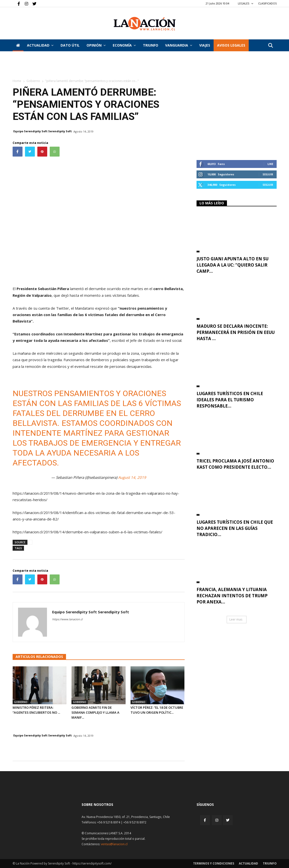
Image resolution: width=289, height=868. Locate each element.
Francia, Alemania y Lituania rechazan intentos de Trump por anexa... (232, 596)
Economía (124, 45)
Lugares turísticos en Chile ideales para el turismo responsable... (230, 400)
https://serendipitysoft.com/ (92, 863)
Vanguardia (179, 45)
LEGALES (246, 3)
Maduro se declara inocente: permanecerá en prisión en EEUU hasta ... (236, 332)
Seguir (268, 174)
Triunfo (151, 45)
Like (270, 164)
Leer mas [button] (236, 619)
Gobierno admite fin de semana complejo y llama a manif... (95, 712)
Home (17, 81)
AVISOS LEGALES (231, 45)
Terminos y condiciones (214, 863)
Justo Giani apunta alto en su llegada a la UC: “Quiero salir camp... (233, 265)
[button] (271, 46)
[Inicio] (18, 45)
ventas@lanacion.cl (114, 844)
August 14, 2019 (132, 477)
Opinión (96, 45)
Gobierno (33, 81)
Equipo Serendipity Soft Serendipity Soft (43, 131)
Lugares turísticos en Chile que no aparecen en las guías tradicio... (235, 528)
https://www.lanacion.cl (67, 619)
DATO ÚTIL (70, 45)
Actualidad (40, 45)
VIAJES (205, 45)
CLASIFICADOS (267, 3)
